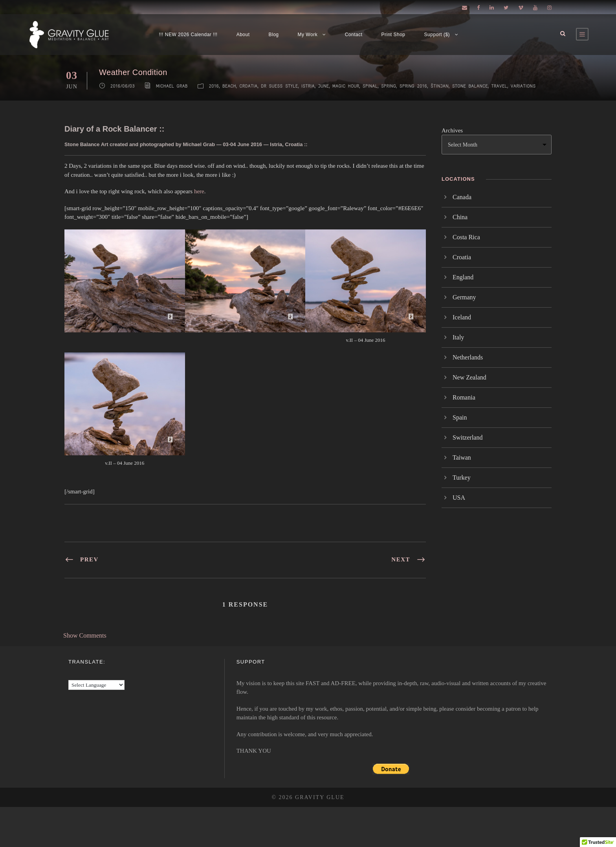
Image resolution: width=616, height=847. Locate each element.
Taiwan (462, 457)
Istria (308, 86)
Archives (452, 130)
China (460, 217)
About (243, 35)
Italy (458, 337)
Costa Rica (466, 237)
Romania (464, 397)
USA (459, 498)
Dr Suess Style (279, 86)
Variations (523, 86)
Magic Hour (346, 86)
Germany (464, 297)
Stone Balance (470, 86)
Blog (274, 35)
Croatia (249, 86)
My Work (308, 35)
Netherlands (468, 357)
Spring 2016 (413, 86)
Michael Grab (172, 86)
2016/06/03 (123, 86)
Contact (354, 35)
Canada (462, 197)
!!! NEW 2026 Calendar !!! (188, 35)
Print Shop (393, 35)
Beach (229, 86)
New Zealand (469, 377)
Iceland (462, 317)
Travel (499, 86)
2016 (214, 86)
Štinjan (440, 86)
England (463, 277)
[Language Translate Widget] (96, 685)
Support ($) (437, 35)
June (324, 86)
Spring (389, 86)
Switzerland (467, 437)
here (199, 191)
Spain (460, 417)
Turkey (462, 478)
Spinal (370, 86)
